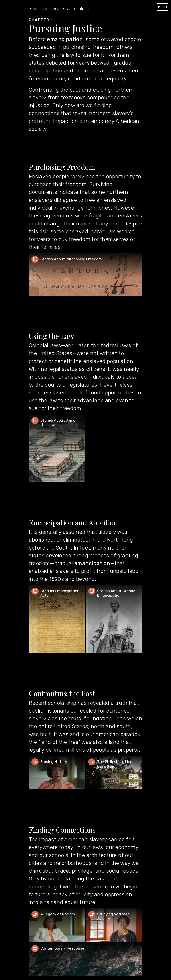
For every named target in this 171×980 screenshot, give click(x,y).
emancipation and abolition (62, 71)
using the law (58, 55)
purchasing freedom (88, 47)
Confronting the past (55, 90)
